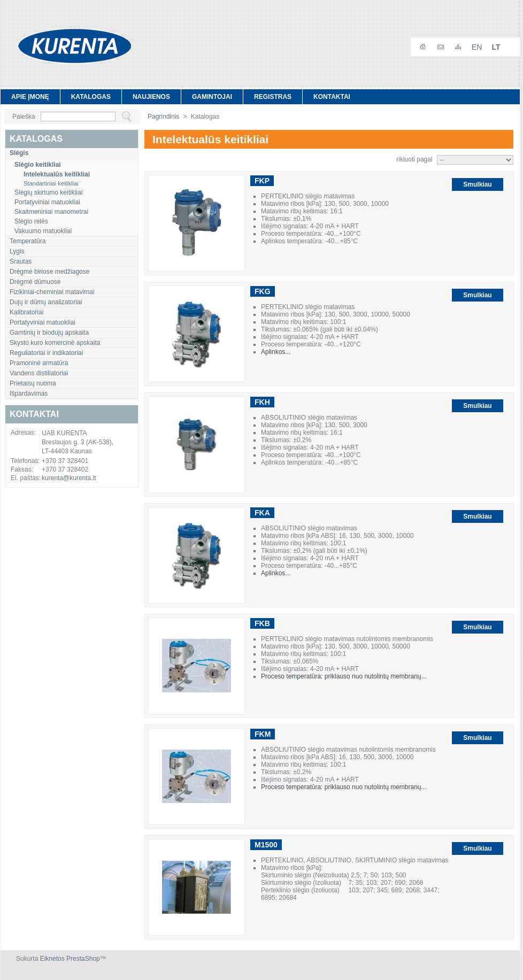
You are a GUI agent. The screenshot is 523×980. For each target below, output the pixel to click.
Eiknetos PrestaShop (70, 959)
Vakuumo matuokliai (43, 231)
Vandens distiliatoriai (39, 373)
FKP (262, 181)
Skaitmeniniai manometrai (51, 212)
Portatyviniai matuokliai (47, 202)
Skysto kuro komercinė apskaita (55, 343)
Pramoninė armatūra (39, 363)
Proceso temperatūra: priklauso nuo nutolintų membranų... (344, 676)
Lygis (17, 251)
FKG (263, 291)
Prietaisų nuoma (33, 383)
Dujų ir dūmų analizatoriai (46, 302)
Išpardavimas (29, 393)
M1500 (266, 845)
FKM (263, 734)
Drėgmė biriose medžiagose (49, 272)
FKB (262, 623)
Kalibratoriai (26, 312)
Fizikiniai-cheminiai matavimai (52, 292)
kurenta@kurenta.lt (69, 478)
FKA (262, 513)
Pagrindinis (163, 117)
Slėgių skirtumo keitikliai (48, 192)
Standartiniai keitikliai (51, 183)
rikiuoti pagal (414, 159)
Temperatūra (28, 241)
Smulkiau (477, 184)
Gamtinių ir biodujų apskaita (49, 333)
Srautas (21, 261)
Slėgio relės (31, 221)
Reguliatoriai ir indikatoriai (46, 353)
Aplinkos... (276, 352)
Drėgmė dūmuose (35, 282)
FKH (262, 402)
